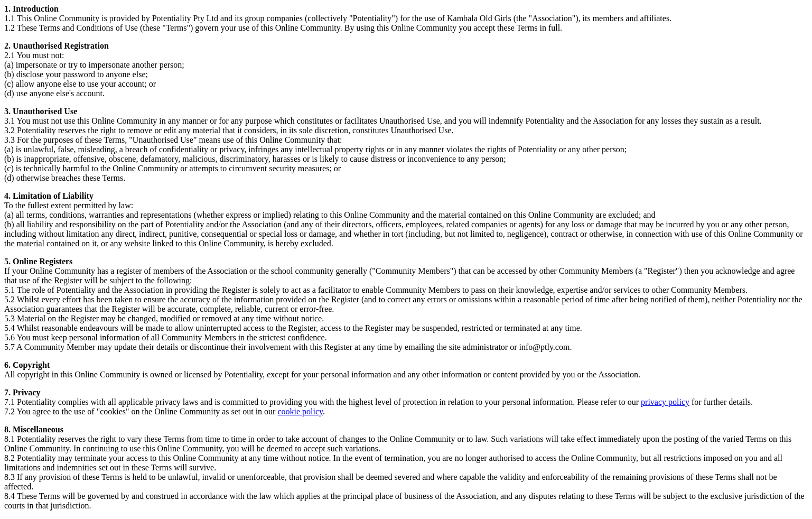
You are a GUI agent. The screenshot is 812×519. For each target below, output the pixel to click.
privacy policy (665, 402)
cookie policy (300, 411)
